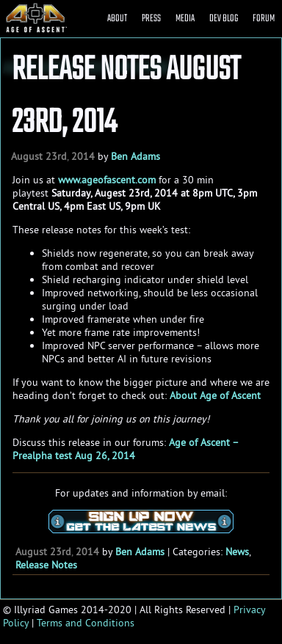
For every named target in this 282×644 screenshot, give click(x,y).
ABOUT (117, 18)
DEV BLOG (224, 18)
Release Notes (46, 565)
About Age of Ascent (215, 395)
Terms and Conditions (86, 623)
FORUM (264, 18)
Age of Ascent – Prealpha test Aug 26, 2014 (125, 449)
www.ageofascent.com (107, 180)
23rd (56, 156)
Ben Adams (135, 156)
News (237, 552)
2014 (83, 156)
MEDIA (185, 18)
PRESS (151, 18)
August (27, 156)
